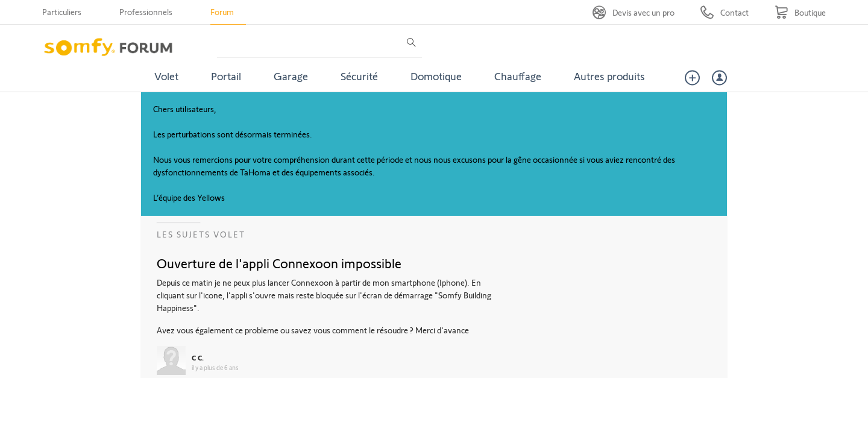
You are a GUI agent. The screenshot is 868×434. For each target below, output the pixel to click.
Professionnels (146, 12)
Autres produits (609, 76)
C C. (198, 357)
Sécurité (359, 76)
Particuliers (62, 12)
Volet (166, 76)
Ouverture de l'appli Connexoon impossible (279, 263)
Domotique (436, 76)
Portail (226, 76)
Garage (291, 76)
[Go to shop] (800, 12)
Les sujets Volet (201, 234)
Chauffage (518, 76)
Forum (222, 12)
